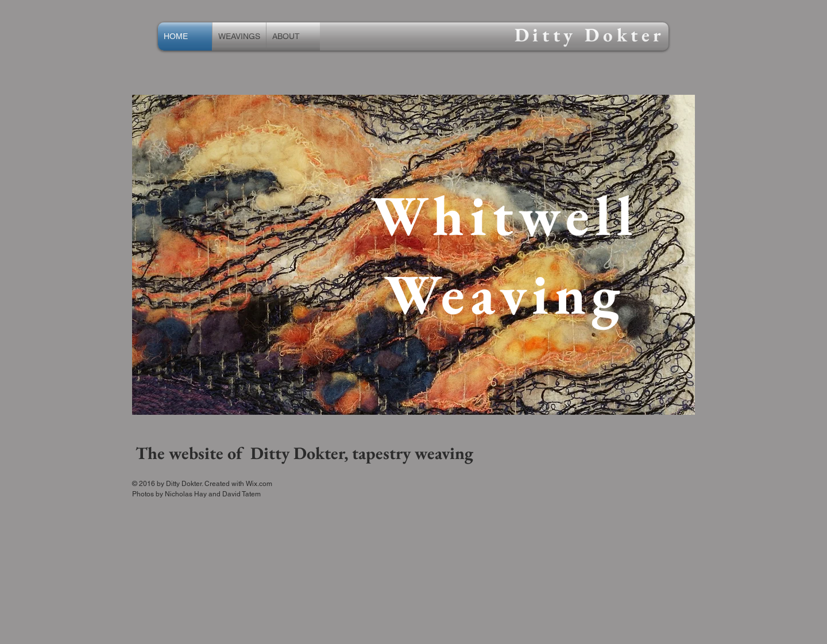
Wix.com (259, 484)
